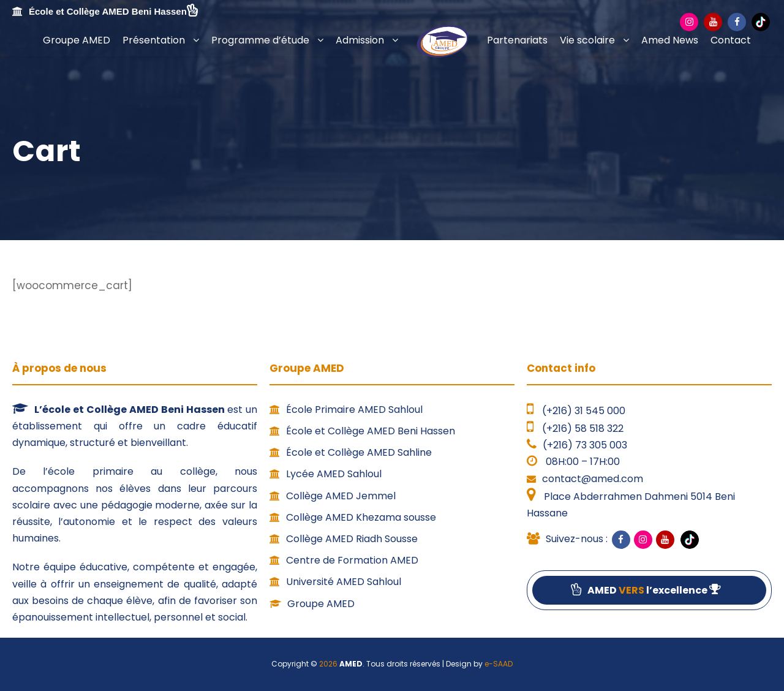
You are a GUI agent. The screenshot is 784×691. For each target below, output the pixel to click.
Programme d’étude (260, 40)
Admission (360, 40)
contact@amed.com (593, 479)
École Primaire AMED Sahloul (346, 410)
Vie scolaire (587, 40)
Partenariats (517, 40)
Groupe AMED (77, 40)
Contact (731, 40)
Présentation (154, 40)
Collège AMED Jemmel (333, 496)
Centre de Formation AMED (344, 560)
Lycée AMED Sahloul (326, 474)
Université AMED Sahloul (335, 582)
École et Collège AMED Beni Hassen (362, 431)
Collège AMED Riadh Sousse (344, 539)
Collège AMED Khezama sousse (353, 517)
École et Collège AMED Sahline (351, 452)
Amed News (670, 40)
